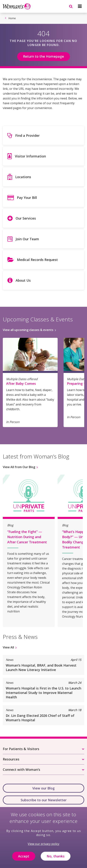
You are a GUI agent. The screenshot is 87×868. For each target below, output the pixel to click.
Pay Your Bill (27, 198)
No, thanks (56, 859)
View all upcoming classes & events (28, 330)
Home (12, 18)
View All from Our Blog (19, 467)
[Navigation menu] (80, 6)
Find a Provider (27, 135)
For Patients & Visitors (21, 749)
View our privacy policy (43, 847)
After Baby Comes (21, 383)
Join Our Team (27, 239)
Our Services (26, 218)
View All (8, 647)
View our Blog (43, 788)
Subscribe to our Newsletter (44, 800)
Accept (24, 859)
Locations (23, 177)
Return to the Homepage (43, 56)
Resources (11, 759)
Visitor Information (30, 156)
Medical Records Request (37, 260)
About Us (23, 280)
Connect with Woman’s (21, 770)
